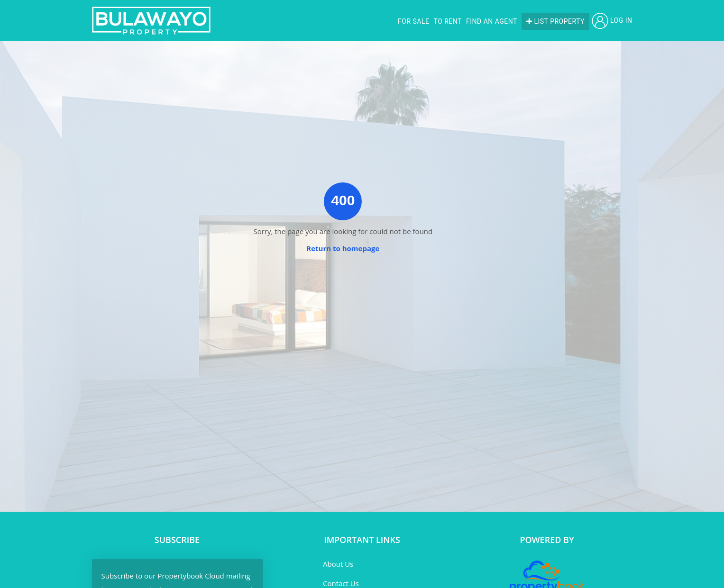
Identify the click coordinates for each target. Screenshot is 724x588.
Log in (612, 20)
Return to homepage (343, 248)
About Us (338, 564)
